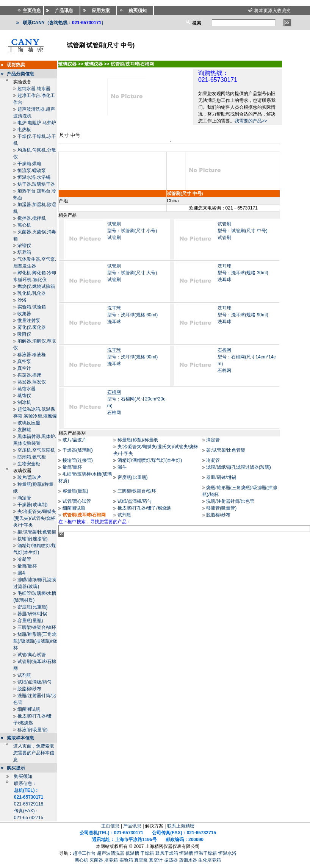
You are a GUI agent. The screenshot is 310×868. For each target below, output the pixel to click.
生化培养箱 (210, 860)
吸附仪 (24, 334)
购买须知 (23, 776)
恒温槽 (186, 853)
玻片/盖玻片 (29, 477)
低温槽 (132, 853)
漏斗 (22, 573)
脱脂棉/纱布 (29, 689)
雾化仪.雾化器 (32, 327)
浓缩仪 (24, 246)
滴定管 (24, 498)
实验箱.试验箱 (32, 307)
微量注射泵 (29, 321)
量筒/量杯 (27, 566)
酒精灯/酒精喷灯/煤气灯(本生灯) (150, 460)
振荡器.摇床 (29, 375)
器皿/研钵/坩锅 (32, 614)
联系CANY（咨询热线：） (64, 23)
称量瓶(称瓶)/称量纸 (138, 440)
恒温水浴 (227, 853)
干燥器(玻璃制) (33, 505)
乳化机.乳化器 (32, 293)
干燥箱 (147, 853)
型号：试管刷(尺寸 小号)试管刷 (132, 231)
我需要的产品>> (251, 121)
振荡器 (171, 860)
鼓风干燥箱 (167, 853)
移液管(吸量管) (33, 730)
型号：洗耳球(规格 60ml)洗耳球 (132, 315)
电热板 (24, 130)
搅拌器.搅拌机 (32, 218)
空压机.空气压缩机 (36, 450)
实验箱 (126, 860)
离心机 (24, 225)
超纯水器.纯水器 (34, 89)
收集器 (24, 314)
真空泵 (24, 361)
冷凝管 (24, 559)
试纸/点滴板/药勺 (35, 682)
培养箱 (24, 252)
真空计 (24, 368)
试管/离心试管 (32, 655)
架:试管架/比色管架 (37, 532)
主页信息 (110, 826)
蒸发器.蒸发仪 (32, 382)
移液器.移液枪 (32, 355)
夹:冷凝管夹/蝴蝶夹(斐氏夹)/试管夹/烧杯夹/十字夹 (35, 518)
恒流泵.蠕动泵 (32, 170)
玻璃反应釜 (29, 423)
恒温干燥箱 (205, 853)
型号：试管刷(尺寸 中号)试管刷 (242, 231)
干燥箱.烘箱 (29, 164)
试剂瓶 (24, 675)
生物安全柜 (29, 464)
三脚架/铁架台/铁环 (37, 627)
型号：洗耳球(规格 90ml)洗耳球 (243, 315)
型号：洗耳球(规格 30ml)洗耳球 (243, 273)
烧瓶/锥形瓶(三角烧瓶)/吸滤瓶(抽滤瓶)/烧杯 (35, 641)
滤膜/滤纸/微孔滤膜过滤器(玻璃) (239, 467)
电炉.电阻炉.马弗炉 (37, 123)
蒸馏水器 (27, 389)
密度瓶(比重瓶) (33, 607)
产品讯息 (132, 826)
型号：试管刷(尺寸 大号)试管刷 (132, 273)
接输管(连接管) (33, 539)
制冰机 (24, 402)
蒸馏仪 (24, 396)
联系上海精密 (181, 826)
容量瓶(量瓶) (30, 621)
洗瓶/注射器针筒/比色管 (230, 501)
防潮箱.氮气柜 (32, 457)
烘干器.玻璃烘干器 (36, 184)
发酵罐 (24, 430)
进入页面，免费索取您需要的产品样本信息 (34, 753)
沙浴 (22, 300)
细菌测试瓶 (29, 709)
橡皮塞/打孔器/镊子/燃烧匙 (144, 508)
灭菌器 (96, 860)
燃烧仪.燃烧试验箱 (36, 286)
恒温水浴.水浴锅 (34, 177)
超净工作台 (84, 853)
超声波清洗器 (111, 853)
